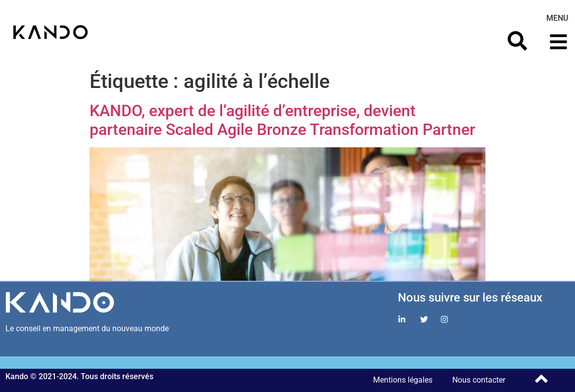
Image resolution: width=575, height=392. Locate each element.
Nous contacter (479, 380)
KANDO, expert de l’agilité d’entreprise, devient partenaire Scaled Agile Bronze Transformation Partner (282, 120)
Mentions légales (403, 380)
